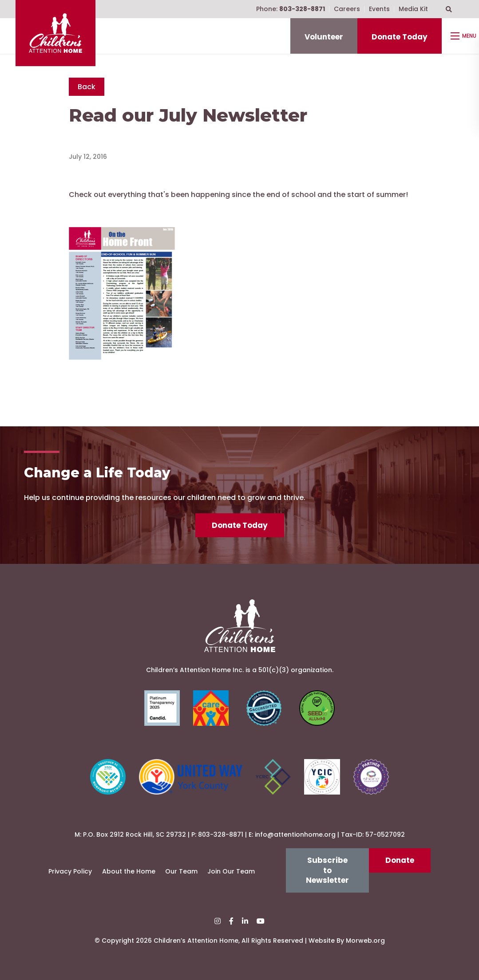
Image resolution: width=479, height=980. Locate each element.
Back (87, 87)
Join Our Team (231, 871)
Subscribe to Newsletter (327, 870)
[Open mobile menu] (465, 36)
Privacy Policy (70, 871)
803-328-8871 (221, 834)
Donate (400, 860)
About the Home (129, 871)
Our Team (181, 871)
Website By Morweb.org (347, 941)
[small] (218, 921)
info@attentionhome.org (295, 834)
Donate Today (400, 37)
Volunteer (324, 37)
